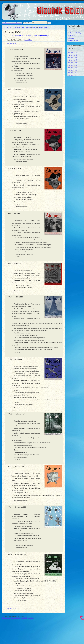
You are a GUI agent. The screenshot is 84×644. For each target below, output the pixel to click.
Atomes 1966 (73, 63)
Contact (24, 618)
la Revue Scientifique (75, 33)
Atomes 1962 (73, 73)
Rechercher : (27, 23)
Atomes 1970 (73, 52)
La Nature (72, 35)
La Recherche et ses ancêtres (22, 28)
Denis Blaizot (29, 40)
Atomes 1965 (73, 65)
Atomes (35, 28)
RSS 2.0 (31, 618)
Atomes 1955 (11, 608)
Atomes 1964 (73, 68)
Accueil (9, 28)
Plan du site (6, 618)
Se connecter (16, 618)
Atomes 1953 (11, 43)
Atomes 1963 (73, 70)
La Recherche (73, 40)
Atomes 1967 (73, 60)
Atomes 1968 (73, 58)
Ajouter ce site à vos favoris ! (12, 23)
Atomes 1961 (73, 75)
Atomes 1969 (73, 55)
